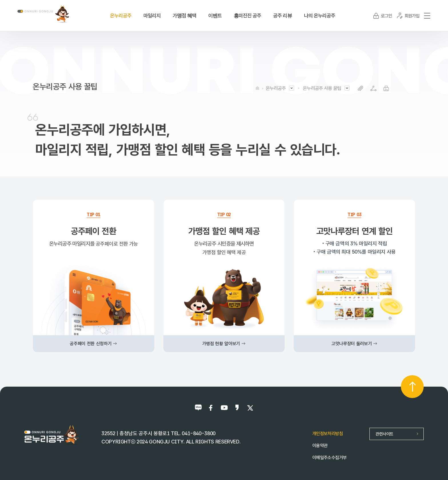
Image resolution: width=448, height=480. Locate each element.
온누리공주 (276, 88)
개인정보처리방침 (328, 434)
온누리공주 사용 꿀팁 (322, 88)
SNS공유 (373, 88)
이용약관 (320, 446)
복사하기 (360, 88)
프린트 (386, 88)
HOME (257, 88)
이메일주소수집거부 (329, 458)
